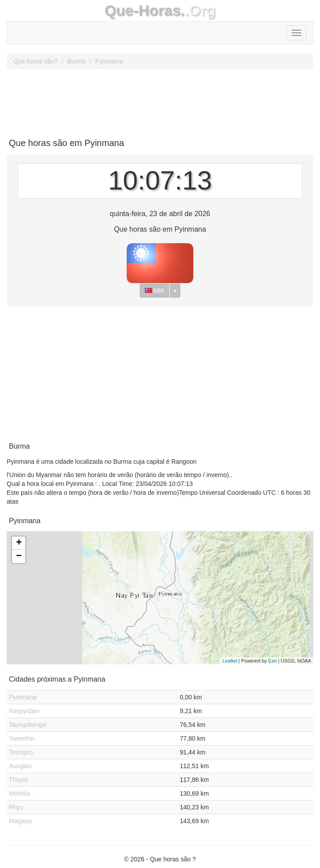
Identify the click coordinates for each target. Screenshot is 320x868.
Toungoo (21, 752)
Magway (20, 821)
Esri (273, 661)
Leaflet (230, 661)
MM (154, 291)
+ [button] (19, 543)
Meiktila (19, 793)
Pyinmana (109, 61)
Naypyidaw (24, 711)
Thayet (18, 780)
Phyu (16, 807)
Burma (76, 61)
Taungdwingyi (28, 725)
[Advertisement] (160, 100)
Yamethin (22, 738)
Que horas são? (36, 61)
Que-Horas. (145, 10)
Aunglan (20, 766)
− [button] (19, 556)
